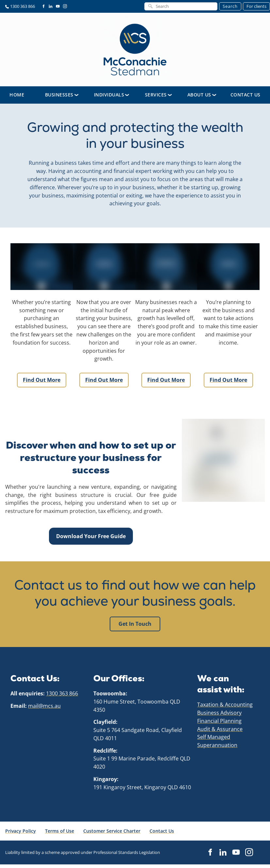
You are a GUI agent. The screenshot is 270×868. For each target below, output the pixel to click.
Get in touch (135, 624)
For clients (256, 6)
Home (17, 98)
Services (156, 98)
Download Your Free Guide (91, 535)
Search (230, 6)
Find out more (41, 380)
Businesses (59, 98)
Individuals (109, 98)
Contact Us (246, 98)
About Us (199, 98)
